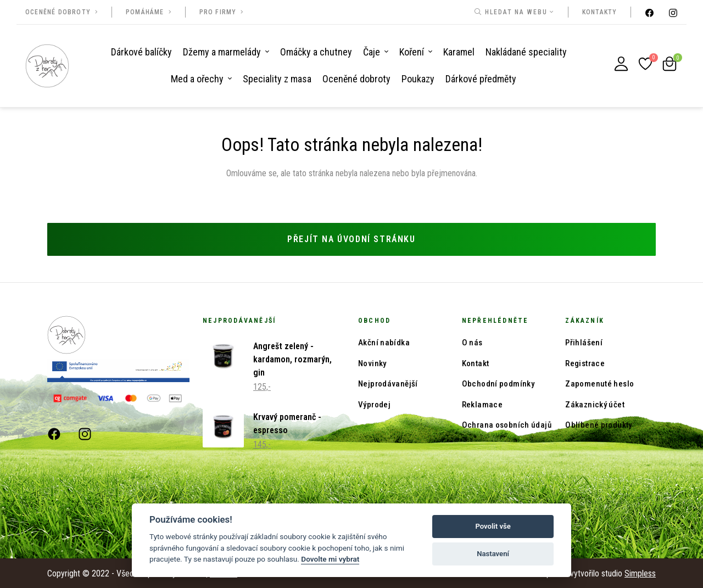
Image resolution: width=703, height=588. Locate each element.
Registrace (585, 362)
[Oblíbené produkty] (645, 64)
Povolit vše (493, 526)
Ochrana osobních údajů (507, 424)
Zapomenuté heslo (599, 383)
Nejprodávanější (388, 383)
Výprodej (374, 404)
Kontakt (476, 362)
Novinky (372, 362)
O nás (472, 342)
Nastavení (493, 554)
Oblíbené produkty (598, 424)
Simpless (640, 572)
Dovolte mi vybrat (330, 559)
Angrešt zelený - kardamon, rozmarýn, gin (292, 359)
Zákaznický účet (595, 404)
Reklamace (482, 404)
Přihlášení (584, 342)
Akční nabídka (384, 342)
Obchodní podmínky (498, 383)
